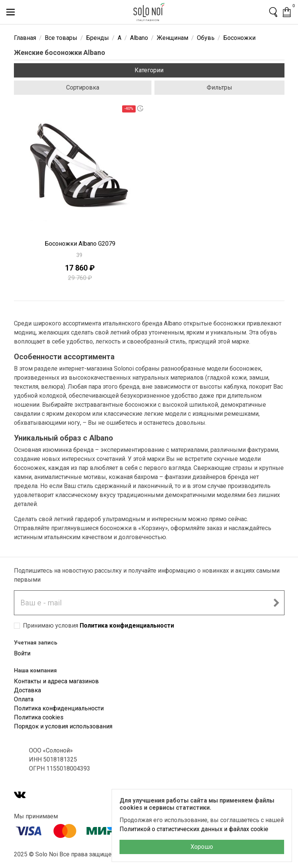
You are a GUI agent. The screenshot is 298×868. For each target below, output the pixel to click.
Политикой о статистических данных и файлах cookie (194, 829)
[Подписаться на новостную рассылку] (276, 603)
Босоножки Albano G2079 (80, 244)
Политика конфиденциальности (127, 626)
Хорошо (202, 847)
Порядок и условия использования (63, 726)
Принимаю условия (98, 626)
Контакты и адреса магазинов (56, 681)
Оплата (24, 699)
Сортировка (83, 87)
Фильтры (219, 87)
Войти (22, 653)
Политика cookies (39, 717)
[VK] (20, 796)
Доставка (27, 690)
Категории (149, 70)
